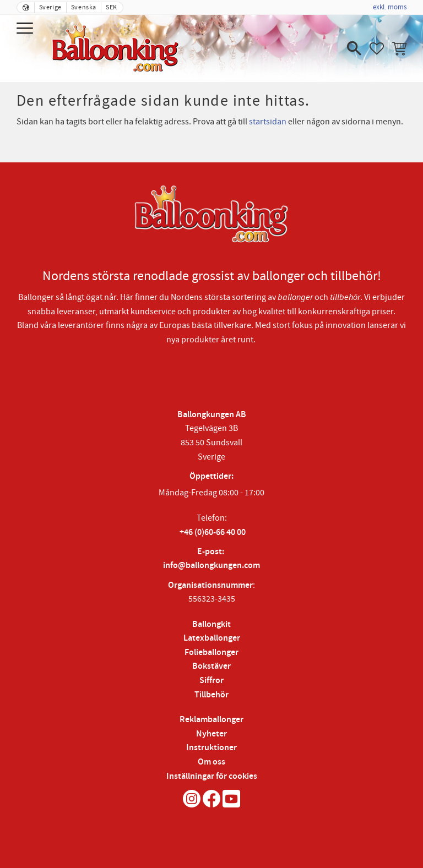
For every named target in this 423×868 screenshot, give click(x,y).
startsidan (268, 122)
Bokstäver (211, 666)
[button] (26, 29)
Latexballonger (212, 638)
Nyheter (211, 734)
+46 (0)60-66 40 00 (213, 533)
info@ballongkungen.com (211, 566)
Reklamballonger (211, 720)
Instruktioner (211, 748)
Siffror (211, 681)
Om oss (211, 762)
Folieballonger (211, 653)
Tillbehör (211, 695)
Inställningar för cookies (212, 776)
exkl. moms (390, 7)
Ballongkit (211, 624)
